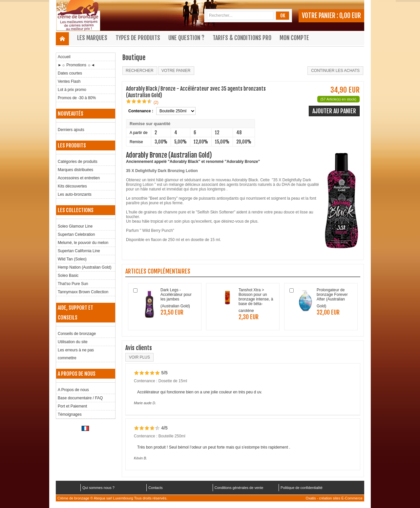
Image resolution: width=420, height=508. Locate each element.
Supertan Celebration (76, 234)
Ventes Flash (69, 81)
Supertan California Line (79, 251)
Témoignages (70, 414)
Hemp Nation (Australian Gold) (84, 267)
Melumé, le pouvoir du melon (83, 243)
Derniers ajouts (71, 130)
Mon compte (294, 38)
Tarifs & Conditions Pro (242, 38)
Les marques (92, 38)
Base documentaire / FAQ (80, 398)
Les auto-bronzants (75, 194)
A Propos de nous (73, 390)
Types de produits (138, 38)
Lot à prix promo (72, 90)
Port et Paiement (72, 406)
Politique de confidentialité (302, 488)
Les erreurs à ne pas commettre (76, 354)
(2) (156, 102)
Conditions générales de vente (239, 488)
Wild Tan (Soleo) (72, 259)
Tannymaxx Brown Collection (83, 292)
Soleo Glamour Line (75, 226)
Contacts (155, 488)
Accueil (64, 57)
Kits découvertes (72, 186)
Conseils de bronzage (77, 334)
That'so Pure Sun (73, 284)
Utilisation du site (73, 342)
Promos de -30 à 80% (77, 98)
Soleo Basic (68, 276)
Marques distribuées (75, 170)
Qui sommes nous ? (98, 488)
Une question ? (186, 38)
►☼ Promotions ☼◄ (76, 65)
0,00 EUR (350, 16)
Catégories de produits (78, 162)
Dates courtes (70, 73)
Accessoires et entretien (79, 178)
